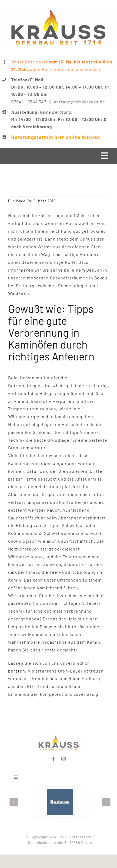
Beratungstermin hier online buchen (56, 137)
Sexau (101, 278)
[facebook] (54, 758)
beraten (17, 671)
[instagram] (64, 758)
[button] (15, 802)
